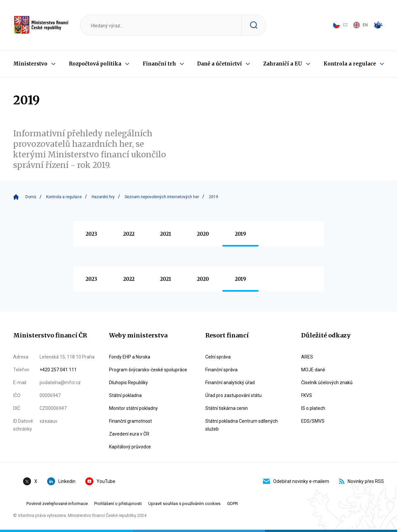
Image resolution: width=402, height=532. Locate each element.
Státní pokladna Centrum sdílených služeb (242, 425)
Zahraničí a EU (283, 64)
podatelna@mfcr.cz (60, 383)
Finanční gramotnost (130, 421)
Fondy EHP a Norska (130, 357)
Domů (31, 197)
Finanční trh (159, 64)
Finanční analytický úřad (230, 383)
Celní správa (218, 357)
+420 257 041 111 (58, 370)
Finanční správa (221, 370)
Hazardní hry (103, 197)
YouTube (100, 481)
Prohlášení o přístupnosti (118, 504)
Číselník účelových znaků (327, 383)
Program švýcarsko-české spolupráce (148, 370)
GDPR (232, 504)
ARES (307, 357)
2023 (91, 234)
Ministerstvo (30, 64)
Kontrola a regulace (350, 64)
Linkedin (61, 481)
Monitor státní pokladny (133, 408)
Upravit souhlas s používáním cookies (184, 504)
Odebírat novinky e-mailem (296, 481)
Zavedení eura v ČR (129, 434)
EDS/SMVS (313, 421)
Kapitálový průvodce (130, 447)
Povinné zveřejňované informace (57, 504)
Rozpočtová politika (95, 64)
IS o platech (313, 408)
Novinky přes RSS (361, 481)
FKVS (307, 395)
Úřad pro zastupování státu (233, 395)
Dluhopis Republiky (129, 383)
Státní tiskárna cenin (227, 408)
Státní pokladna (125, 395)
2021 (166, 234)
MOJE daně (313, 370)
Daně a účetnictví (219, 64)
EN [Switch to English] (360, 25)
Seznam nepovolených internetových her (162, 197)
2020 (203, 234)
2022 (129, 234)
